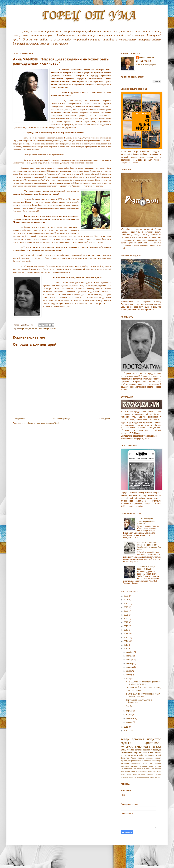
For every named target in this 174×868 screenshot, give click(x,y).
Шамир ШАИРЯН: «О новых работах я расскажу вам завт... (143, 695)
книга (151, 766)
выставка (143, 752)
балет (154, 761)
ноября (130, 656)
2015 (126, 637)
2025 (126, 600)
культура (127, 747)
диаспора (136, 774)
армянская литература (131, 766)
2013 (126, 645)
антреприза (147, 761)
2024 (126, 603)
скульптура (125, 761)
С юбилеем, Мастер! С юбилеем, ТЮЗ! (147, 568)
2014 (126, 641)
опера (136, 752)
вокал (32, 329)
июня (129, 675)
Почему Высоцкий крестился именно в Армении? (146, 521)
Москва (141, 758)
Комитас (38, 329)
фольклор (125, 758)
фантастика (156, 769)
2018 (126, 626)
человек (157, 777)
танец (130, 777)
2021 (126, 615)
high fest (131, 750)
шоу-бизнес (126, 771)
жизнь (143, 774)
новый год (126, 755)
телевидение (127, 752)
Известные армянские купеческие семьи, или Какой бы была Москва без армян (149, 546)
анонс (153, 772)
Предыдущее (104, 419)
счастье (147, 769)
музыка (53, 329)
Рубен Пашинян (147, 58)
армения (25, 329)
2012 (126, 649)
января (130, 722)
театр (125, 739)
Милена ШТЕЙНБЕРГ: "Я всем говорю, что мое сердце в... (143, 689)
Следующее (19, 419)
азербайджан (146, 772)
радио (145, 763)
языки (138, 771)
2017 (126, 630)
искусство (154, 739)
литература (156, 750)
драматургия (150, 755)
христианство (136, 761)
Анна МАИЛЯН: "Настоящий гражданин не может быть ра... (143, 683)
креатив (158, 766)
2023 (126, 607)
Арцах (133, 758)
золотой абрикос (143, 750)
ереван (147, 747)
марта (129, 715)
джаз (123, 750)
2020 (126, 619)
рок (151, 763)
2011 (126, 727)
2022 (126, 611)
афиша (159, 772)
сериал (158, 758)
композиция (136, 763)
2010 (126, 731)
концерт (46, 329)
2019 (126, 622)
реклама (158, 774)
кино (138, 747)
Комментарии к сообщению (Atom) (44, 423)
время (123, 774)
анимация (150, 758)
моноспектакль (127, 769)
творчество (137, 777)
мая (128, 678)
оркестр (135, 755)
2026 (126, 596)
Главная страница (62, 419)
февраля (130, 718)
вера (159, 761)
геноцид (157, 752)
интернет (150, 774)
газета (129, 774)
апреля (130, 711)
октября (130, 660)
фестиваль (153, 743)
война (142, 755)
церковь (158, 763)
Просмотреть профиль (146, 64)
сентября (131, 663)
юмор (133, 771)
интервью (125, 763)
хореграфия (146, 777)
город (145, 766)
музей (159, 755)
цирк (152, 777)
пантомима (139, 769)
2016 (126, 634)
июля (129, 671)
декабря (130, 652)
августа (130, 667)
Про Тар (129, 706)
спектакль (124, 777)
